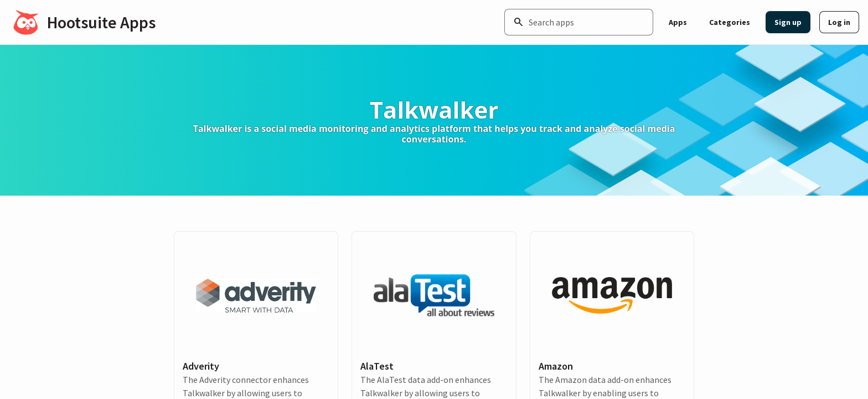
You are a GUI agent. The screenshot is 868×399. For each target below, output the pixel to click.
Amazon (556, 366)
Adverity (201, 366)
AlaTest (377, 366)
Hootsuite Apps (101, 22)
